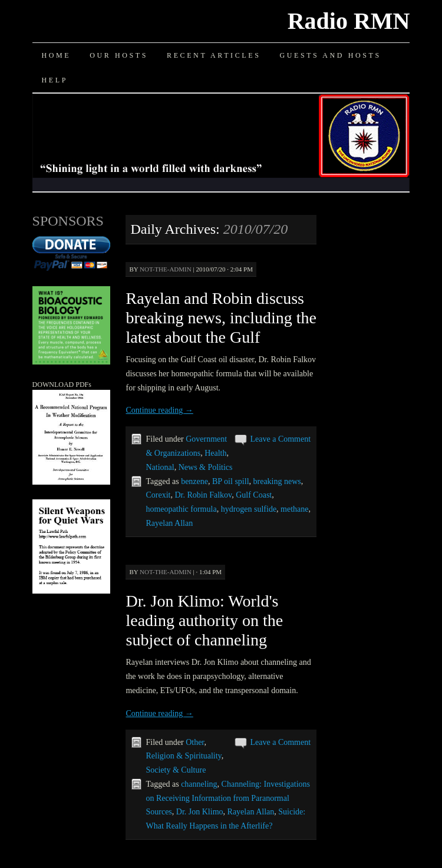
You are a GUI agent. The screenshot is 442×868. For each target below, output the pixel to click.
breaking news (277, 481)
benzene (194, 481)
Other (195, 742)
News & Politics (206, 467)
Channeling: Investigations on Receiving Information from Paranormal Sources (228, 798)
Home (57, 55)
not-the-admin (166, 269)
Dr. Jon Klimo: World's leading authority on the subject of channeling (204, 620)
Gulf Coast (254, 495)
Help (55, 80)
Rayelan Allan (169, 523)
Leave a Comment (280, 439)
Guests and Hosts (330, 55)
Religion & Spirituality (183, 756)
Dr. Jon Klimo (200, 812)
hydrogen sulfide (249, 509)
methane (294, 509)
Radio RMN (349, 21)
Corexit (158, 495)
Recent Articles (214, 55)
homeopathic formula (181, 509)
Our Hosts (119, 55)
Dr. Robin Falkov (203, 495)
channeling (199, 784)
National (160, 467)
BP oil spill (231, 481)
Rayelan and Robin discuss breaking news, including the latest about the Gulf (221, 318)
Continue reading (159, 410)
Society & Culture (176, 770)
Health (215, 453)
